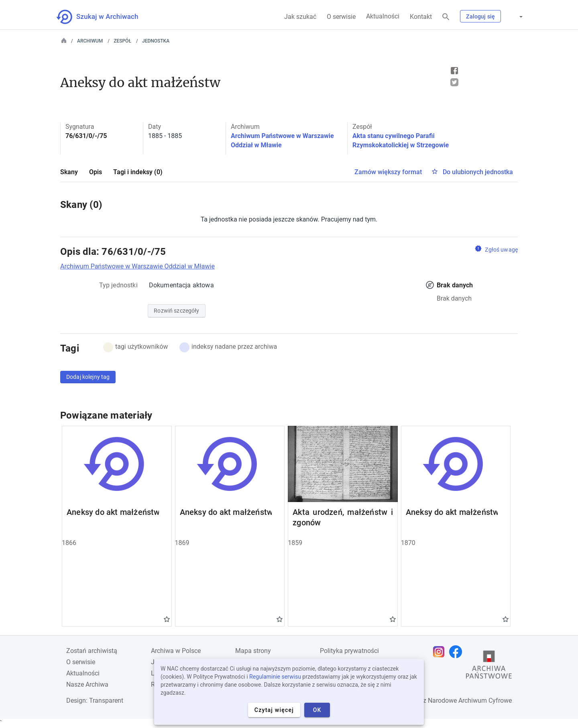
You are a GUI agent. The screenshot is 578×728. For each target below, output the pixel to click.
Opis (96, 172)
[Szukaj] (446, 17)
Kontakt (421, 17)
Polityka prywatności (349, 651)
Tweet (454, 82)
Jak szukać (300, 17)
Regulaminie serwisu (275, 677)
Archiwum (90, 41)
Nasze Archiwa (87, 684)
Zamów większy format (388, 172)
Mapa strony (253, 651)
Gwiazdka (167, 619)
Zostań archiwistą (92, 651)
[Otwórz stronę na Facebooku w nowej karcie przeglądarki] (458, 652)
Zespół (122, 41)
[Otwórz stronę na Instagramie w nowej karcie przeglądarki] (441, 652)
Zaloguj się (480, 16)
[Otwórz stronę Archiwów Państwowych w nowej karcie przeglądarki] (489, 667)
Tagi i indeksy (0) (138, 172)
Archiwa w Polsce (176, 651)
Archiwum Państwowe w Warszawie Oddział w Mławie (137, 266)
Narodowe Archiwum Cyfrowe (470, 701)
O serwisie (341, 17)
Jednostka (156, 41)
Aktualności (383, 16)
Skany (69, 172)
